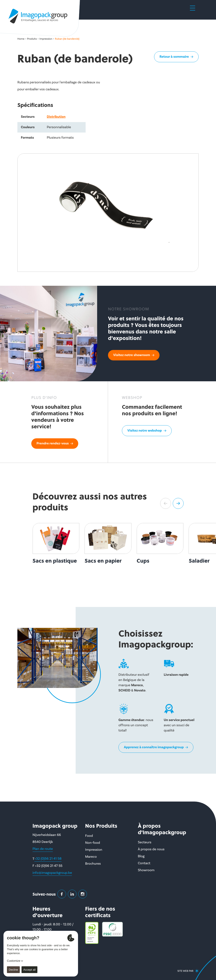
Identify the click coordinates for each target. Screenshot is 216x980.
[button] (166, 503)
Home (21, 39)
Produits (32, 39)
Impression (46, 39)
